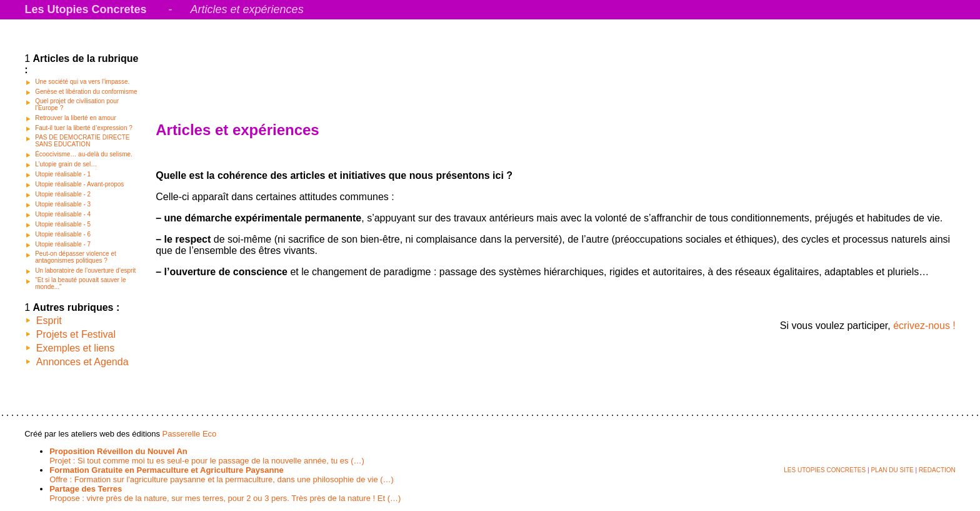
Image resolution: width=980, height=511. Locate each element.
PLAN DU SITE (892, 470)
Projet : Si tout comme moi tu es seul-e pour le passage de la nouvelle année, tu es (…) (207, 456)
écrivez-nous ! (924, 326)
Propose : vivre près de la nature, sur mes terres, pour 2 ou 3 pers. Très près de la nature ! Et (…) (225, 493)
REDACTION (937, 470)
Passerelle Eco (190, 434)
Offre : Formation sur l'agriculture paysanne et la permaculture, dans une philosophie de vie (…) (222, 475)
